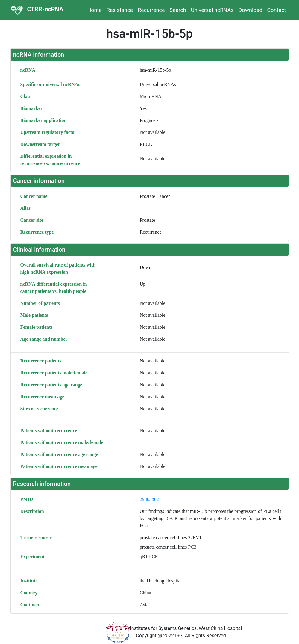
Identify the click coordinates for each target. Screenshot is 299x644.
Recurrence (151, 10)
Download (250, 10)
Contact (277, 10)
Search (178, 10)
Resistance (120, 10)
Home (94, 10)
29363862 (149, 499)
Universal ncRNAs (212, 10)
